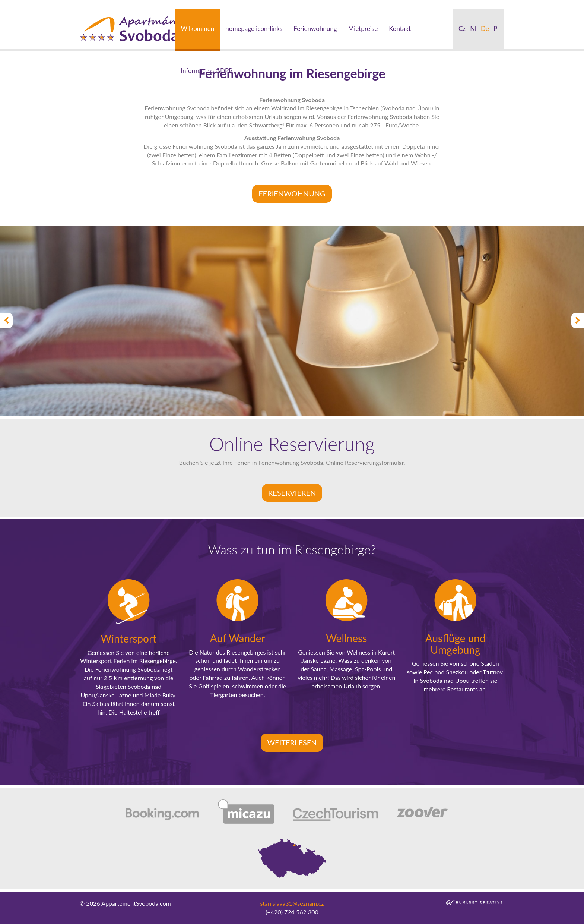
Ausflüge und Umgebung (456, 644)
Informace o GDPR (207, 71)
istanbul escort (19, 4)
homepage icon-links (254, 29)
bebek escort (248, 4)
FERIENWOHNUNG (292, 193)
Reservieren (292, 493)
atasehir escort (458, 4)
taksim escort (133, 4)
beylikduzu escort (91, 4)
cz (462, 29)
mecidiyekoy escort (292, 4)
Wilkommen (197, 29)
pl (496, 29)
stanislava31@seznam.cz (292, 903)
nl (473, 29)
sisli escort (53, 4)
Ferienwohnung (315, 29)
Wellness (346, 638)
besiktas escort (210, 4)
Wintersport (128, 638)
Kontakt (400, 29)
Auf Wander (238, 638)
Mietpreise (363, 29)
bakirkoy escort (418, 4)
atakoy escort (379, 4)
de (485, 29)
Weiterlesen (292, 742)
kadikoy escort (498, 4)
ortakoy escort (171, 4)
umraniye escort (339, 4)
